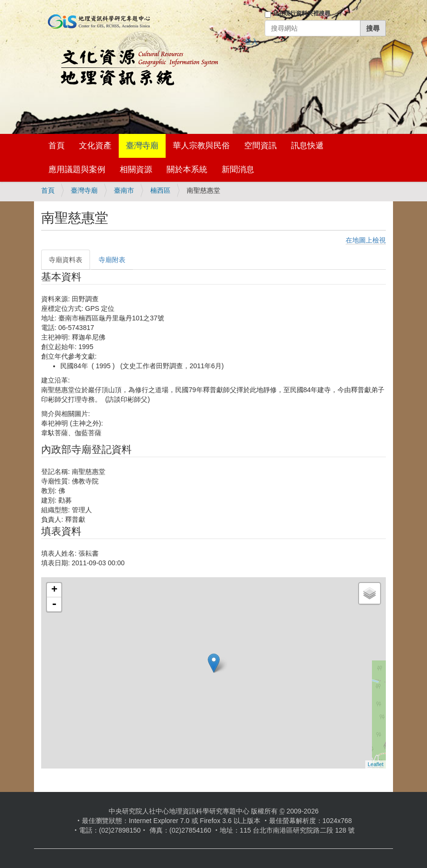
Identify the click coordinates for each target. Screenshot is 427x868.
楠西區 (160, 190)
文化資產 (95, 146)
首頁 (56, 146)
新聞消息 (238, 170)
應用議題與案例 (77, 170)
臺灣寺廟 (142, 146)
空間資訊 (260, 146)
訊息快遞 (307, 146)
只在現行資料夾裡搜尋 (302, 13)
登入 (251, 42)
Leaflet (376, 764)
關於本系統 (187, 170)
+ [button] (54, 590)
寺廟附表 (112, 260)
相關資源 (136, 170)
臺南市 (124, 190)
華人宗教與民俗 (201, 146)
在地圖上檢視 (366, 240)
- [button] (54, 604)
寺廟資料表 (66, 260)
